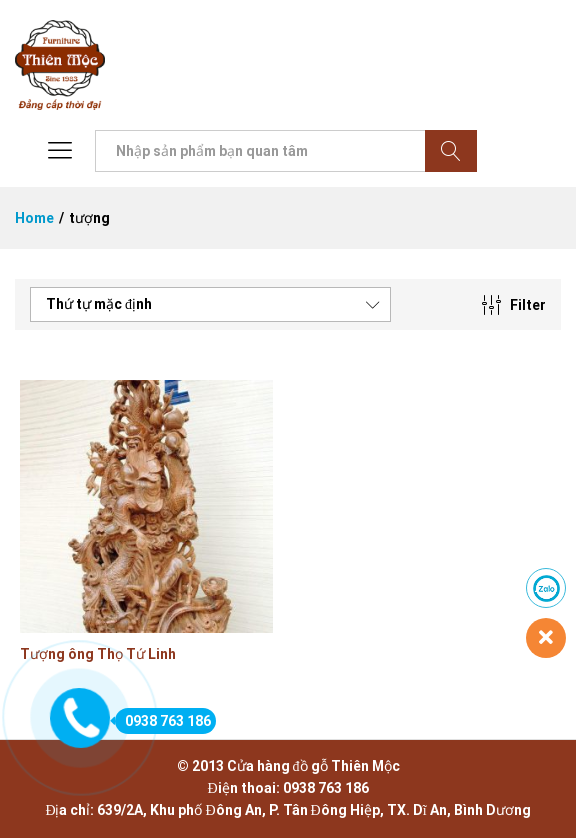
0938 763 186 (163, 721)
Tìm (451, 151)
